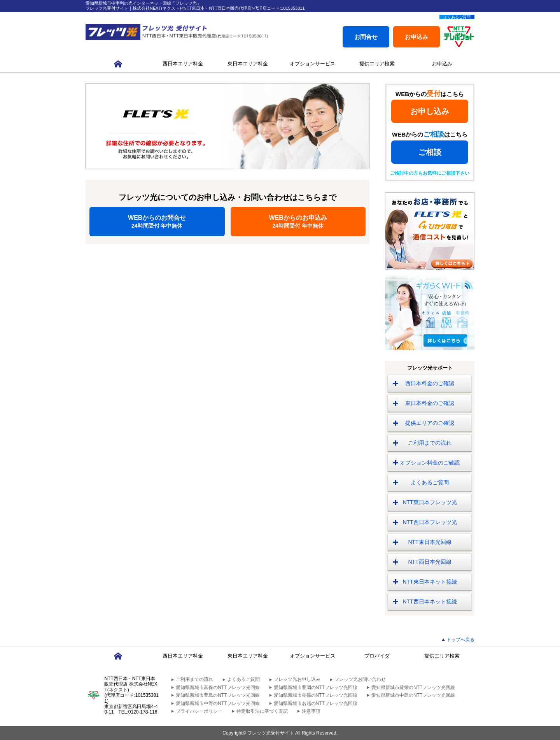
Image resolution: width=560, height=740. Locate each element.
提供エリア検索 (377, 64)
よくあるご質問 (457, 17)
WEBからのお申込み (298, 222)
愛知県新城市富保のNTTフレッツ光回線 (218, 687)
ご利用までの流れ (430, 443)
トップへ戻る (460, 640)
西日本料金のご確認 (430, 383)
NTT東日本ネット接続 (430, 582)
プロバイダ (377, 656)
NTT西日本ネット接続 (430, 601)
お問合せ (366, 37)
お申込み (416, 37)
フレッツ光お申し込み (297, 679)
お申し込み (430, 111)
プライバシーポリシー (199, 711)
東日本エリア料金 (248, 64)
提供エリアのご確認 (430, 423)
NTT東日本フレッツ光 (430, 502)
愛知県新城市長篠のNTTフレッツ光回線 (316, 695)
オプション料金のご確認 (430, 463)
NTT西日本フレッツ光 (430, 522)
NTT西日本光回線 (430, 562)
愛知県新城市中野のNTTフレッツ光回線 (218, 703)
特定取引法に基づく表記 (262, 711)
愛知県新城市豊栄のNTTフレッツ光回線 (413, 687)
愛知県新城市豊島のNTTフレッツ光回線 (218, 695)
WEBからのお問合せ (157, 222)
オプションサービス (312, 64)
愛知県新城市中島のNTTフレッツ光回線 (413, 695)
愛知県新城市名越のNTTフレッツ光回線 (316, 703)
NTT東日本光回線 (430, 542)
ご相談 (430, 152)
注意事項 (311, 711)
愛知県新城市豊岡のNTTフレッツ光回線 (316, 687)
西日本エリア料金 (183, 64)
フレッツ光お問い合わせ (360, 679)
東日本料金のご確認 (430, 403)
